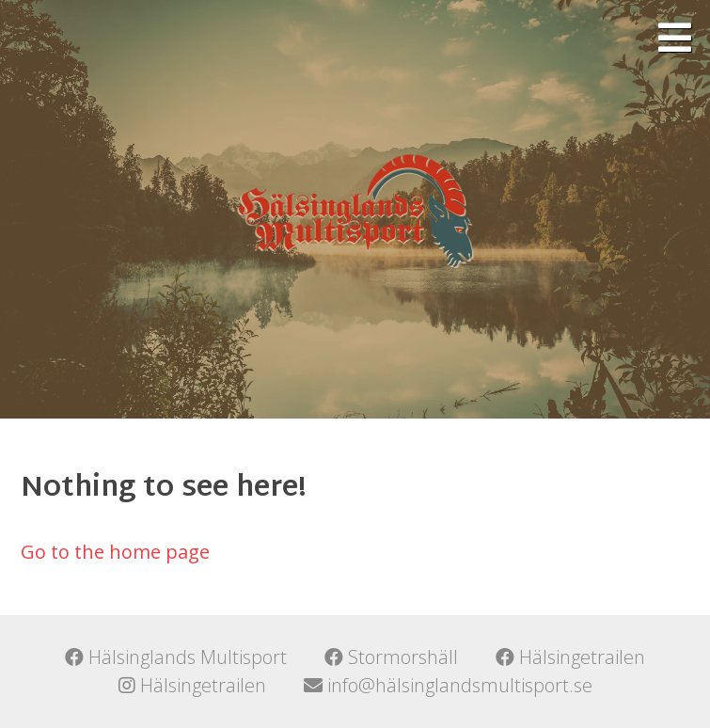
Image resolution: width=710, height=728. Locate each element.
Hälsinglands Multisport (176, 657)
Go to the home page (115, 552)
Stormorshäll (391, 657)
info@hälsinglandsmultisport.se (448, 685)
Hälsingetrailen (570, 657)
